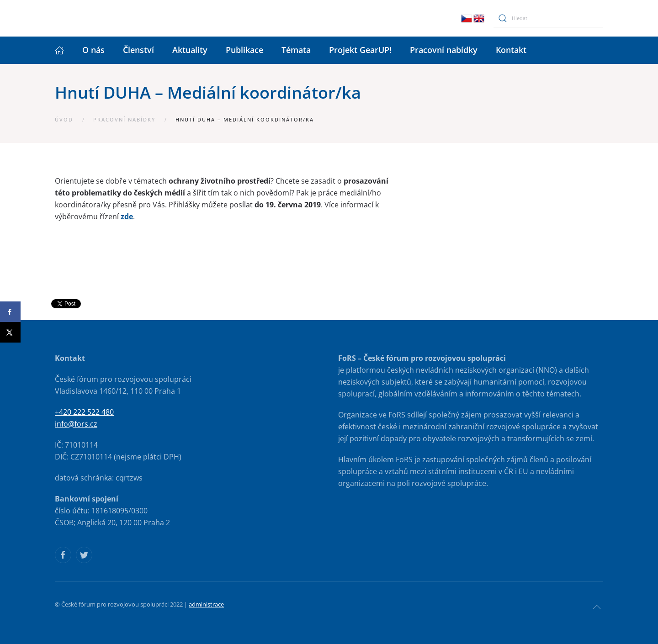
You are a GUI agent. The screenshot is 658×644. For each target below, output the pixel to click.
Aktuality (190, 50)
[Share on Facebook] (10, 312)
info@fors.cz (76, 424)
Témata (296, 50)
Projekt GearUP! (360, 50)
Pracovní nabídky (444, 50)
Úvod (64, 119)
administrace (206, 604)
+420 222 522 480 (84, 412)
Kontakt (511, 50)
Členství (138, 50)
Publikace (244, 50)
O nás (93, 50)
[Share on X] (10, 332)
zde (127, 216)
